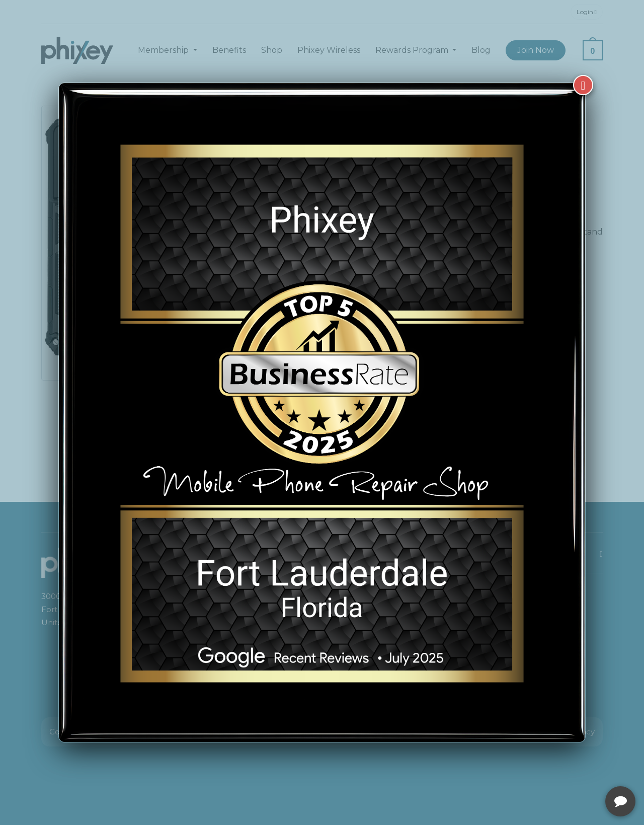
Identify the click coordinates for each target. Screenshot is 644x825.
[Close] (583, 85)
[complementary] (571, 770)
